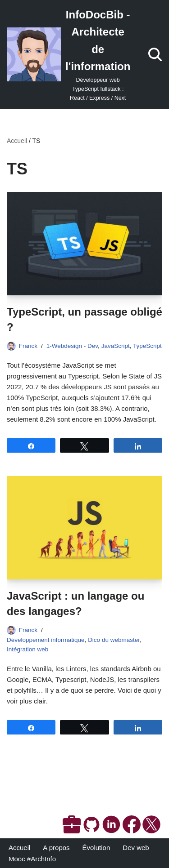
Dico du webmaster (114, 640)
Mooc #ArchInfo (32, 859)
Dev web (136, 848)
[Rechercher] (155, 54)
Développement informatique (46, 640)
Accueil (17, 141)
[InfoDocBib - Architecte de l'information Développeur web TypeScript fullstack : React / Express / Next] (69, 54)
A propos (56, 848)
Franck (28, 346)
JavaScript (116, 346)
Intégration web (27, 649)
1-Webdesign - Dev (72, 346)
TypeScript (147, 346)
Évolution (96, 848)
